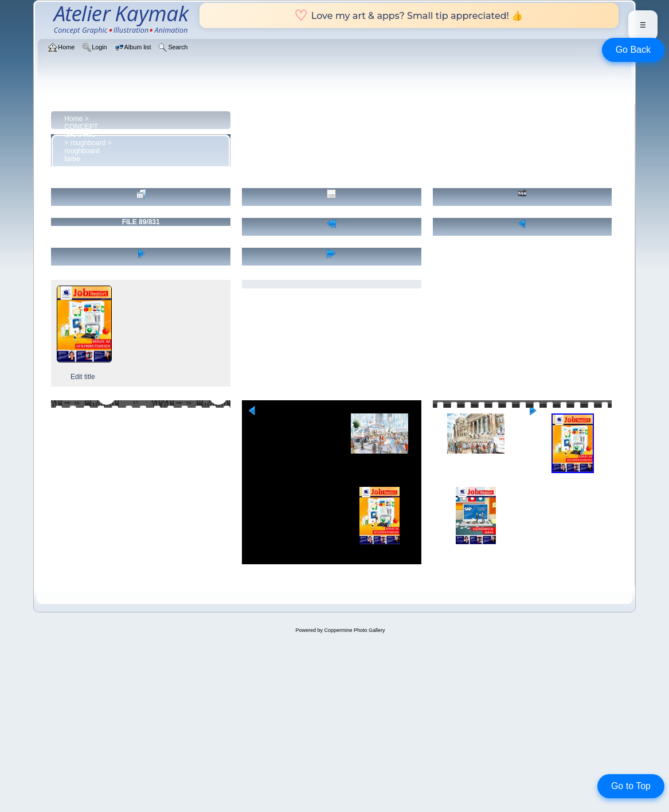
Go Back (633, 50)
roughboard (88, 143)
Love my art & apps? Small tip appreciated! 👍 (409, 15)
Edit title (83, 377)
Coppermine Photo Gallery (354, 630)
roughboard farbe (82, 155)
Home (73, 119)
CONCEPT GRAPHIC (81, 131)
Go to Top (631, 786)
